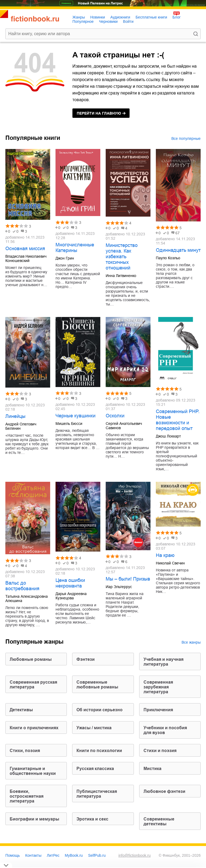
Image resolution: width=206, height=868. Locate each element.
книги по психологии (99, 751)
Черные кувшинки (76, 416)
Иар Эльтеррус (119, 587)
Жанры (79, 17)
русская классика (95, 769)
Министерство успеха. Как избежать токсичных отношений (122, 257)
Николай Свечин (170, 563)
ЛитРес (53, 855)
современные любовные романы (97, 685)
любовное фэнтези (164, 791)
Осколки (115, 416)
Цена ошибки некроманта (70, 583)
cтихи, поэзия (25, 751)
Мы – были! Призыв (128, 579)
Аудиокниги (120, 17)
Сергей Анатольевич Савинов (124, 426)
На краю (165, 555)
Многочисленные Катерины (75, 248)
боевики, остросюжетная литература (27, 796)
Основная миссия (25, 249)
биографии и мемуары (34, 819)
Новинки (98, 17)
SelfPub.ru (97, 855)
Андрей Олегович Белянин (21, 426)
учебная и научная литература (163, 662)
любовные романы (31, 659)
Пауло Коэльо (168, 258)
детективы (21, 710)
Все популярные (186, 138)
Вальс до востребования (22, 586)
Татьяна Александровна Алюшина (27, 599)
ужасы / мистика (94, 728)
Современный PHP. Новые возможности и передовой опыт (178, 420)
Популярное (83, 21)
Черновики (108, 21)
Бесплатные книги (151, 17)
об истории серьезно (100, 710)
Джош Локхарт (168, 436)
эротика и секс (92, 819)
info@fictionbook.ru (134, 855)
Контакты (33, 855)
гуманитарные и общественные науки (33, 771)
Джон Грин (65, 258)
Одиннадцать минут (178, 250)
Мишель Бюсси (69, 424)
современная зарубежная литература (158, 687)
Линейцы (15, 416)
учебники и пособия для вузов (165, 730)
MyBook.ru (74, 855)
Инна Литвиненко (121, 276)
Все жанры (191, 642)
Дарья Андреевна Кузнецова (71, 596)
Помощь (13, 855)
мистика (152, 769)
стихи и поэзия (160, 751)
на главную (99, 113)
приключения (158, 710)
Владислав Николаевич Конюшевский (26, 258)
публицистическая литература (97, 794)
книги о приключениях (34, 728)
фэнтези (86, 659)
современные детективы (159, 821)
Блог (176, 17)
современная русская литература (33, 685)
